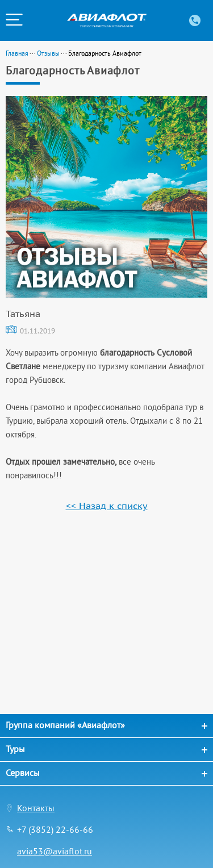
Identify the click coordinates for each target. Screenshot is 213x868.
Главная (17, 53)
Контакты (36, 808)
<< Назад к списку (107, 506)
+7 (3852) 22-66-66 (55, 829)
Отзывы (48, 53)
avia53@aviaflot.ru (55, 851)
